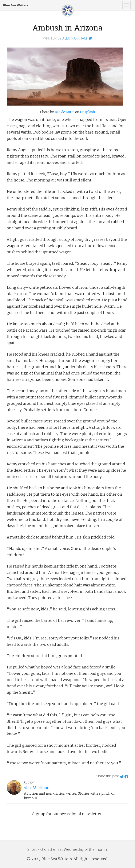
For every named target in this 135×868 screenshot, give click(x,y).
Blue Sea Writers (16, 5)
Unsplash (88, 112)
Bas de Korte (65, 112)
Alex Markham (75, 38)
